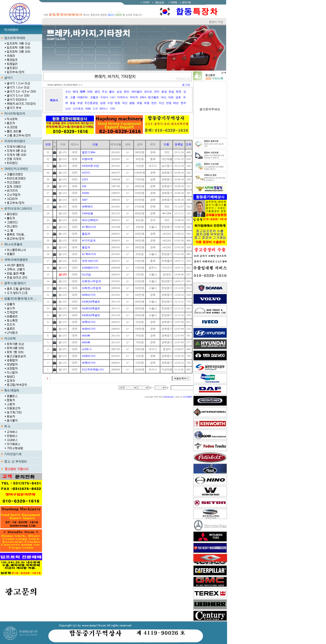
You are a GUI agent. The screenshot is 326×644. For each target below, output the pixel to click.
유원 (147, 103)
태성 (176, 103)
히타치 (134, 97)
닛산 (68, 109)
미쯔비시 (123, 97)
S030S (85, 193)
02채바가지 (89, 356)
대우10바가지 (90, 261)
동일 (73, 103)
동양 (164, 92)
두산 (105, 92)
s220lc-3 (87, 349)
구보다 (104, 97)
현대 (75, 92)
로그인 (186, 85)
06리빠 (86, 336)
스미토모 (78, 109)
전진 (154, 103)
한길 (171, 92)
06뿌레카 (87, 207)
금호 (178, 97)
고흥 (73, 97)
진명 (169, 103)
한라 (127, 92)
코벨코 (94, 97)
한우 (183, 103)
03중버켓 (87, 159)
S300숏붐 (87, 213)
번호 (48, 144)
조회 (189, 144)
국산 (125, 103)
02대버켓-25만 (91, 166)
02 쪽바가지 (89, 227)
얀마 (157, 92)
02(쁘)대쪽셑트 (91, 302)
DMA (143, 97)
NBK (88, 109)
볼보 (112, 92)
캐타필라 (137, 92)
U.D (95, 109)
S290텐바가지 (90, 268)
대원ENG (83, 97)
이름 (166, 144)
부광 (80, 103)
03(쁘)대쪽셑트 (91, 315)
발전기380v (89, 152)
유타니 (103, 109)
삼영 (103, 103)
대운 (171, 97)
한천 (179, 92)
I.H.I (113, 97)
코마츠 (148, 92)
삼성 (119, 92)
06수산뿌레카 (90, 220)
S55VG (86, 173)
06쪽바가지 (89, 322)
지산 (161, 103)
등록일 (179, 144)
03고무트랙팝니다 (93, 370)
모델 (95, 144)
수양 (110, 103)
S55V (85, 179)
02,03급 (86, 274)
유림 (139, 103)
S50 (84, 186)
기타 (112, 109)
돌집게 (86, 234)
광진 (97, 92)
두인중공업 (91, 103)
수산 (68, 92)
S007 (85, 200)
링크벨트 (153, 97)
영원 (117, 103)
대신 (164, 97)
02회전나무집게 (91, 281)
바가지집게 (89, 241)
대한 (90, 92)
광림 (132, 103)
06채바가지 (89, 295)
